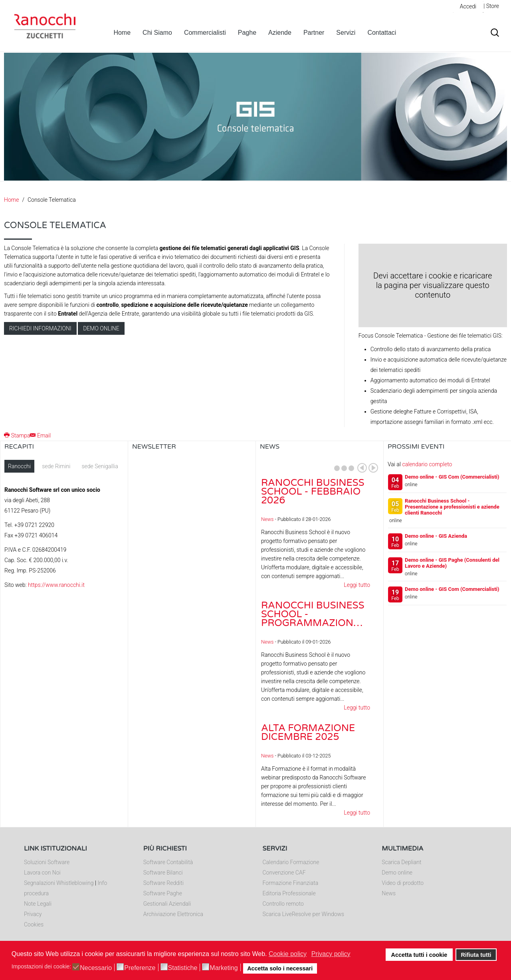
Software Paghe (163, 893)
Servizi (346, 33)
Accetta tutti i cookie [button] (419, 955)
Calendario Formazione (291, 862)
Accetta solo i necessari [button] (280, 968)
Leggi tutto (357, 585)
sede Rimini (56, 466)
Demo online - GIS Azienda (436, 536)
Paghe (247, 33)
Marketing (224, 968)
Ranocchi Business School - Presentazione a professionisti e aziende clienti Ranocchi (452, 507)
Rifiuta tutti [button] (476, 955)
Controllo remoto (283, 904)
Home (122, 33)
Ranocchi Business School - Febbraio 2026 (313, 492)
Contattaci (382, 33)
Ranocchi (19, 466)
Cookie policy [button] (288, 954)
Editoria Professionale (289, 893)
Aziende (280, 33)
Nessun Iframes (192, 540)
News (267, 519)
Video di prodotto (403, 883)
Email (40, 435)
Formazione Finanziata (291, 883)
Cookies (34, 924)
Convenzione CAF (284, 873)
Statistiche (183, 968)
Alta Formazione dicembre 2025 (308, 733)
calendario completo (427, 464)
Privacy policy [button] (331, 954)
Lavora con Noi (42, 873)
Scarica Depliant (401, 862)
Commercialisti (205, 33)
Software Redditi (163, 883)
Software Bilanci (163, 873)
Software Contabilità (168, 862)
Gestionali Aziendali (167, 904)
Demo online (101, 328)
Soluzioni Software (47, 862)
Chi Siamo (157, 33)
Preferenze (140, 968)
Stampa (17, 435)
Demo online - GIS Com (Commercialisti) (452, 477)
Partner (314, 33)
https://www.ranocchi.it (56, 585)
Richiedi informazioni (40, 328)
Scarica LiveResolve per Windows (304, 914)
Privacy (33, 914)
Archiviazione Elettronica (173, 914)
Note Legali (38, 904)
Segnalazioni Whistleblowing (59, 883)
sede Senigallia (100, 466)
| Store (491, 6)
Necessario (96, 968)
